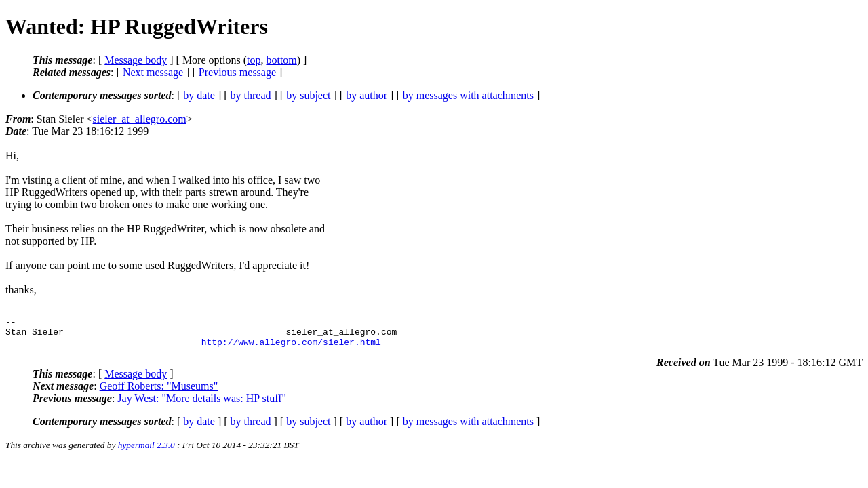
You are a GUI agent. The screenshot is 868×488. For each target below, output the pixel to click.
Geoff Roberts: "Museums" (159, 392)
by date (199, 95)
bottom (281, 60)
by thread (251, 95)
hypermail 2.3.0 (146, 451)
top (254, 60)
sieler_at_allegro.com (140, 119)
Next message (153, 72)
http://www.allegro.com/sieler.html (291, 348)
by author (367, 95)
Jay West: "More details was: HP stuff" (202, 404)
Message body (136, 60)
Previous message (237, 72)
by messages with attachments (468, 95)
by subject (308, 95)
